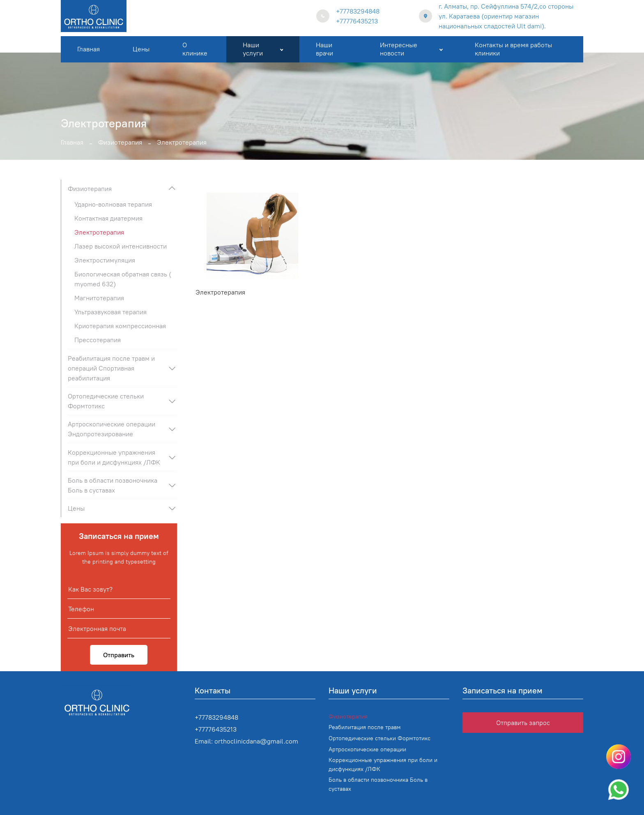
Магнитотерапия (99, 298)
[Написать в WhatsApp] (619, 790)
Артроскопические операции (367, 749)
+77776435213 (357, 21)
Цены (141, 49)
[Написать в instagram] (619, 757)
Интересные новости (411, 49)
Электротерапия (220, 292)
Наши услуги (263, 49)
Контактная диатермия (108, 218)
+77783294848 (358, 11)
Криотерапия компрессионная (120, 326)
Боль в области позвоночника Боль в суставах (113, 485)
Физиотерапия (120, 142)
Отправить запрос (523, 723)
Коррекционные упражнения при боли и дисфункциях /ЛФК (114, 457)
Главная (89, 49)
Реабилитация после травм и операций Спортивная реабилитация (111, 368)
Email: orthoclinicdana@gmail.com (246, 741)
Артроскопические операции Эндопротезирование (112, 429)
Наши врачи (324, 49)
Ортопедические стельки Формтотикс (106, 401)
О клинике (195, 49)
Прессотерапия (98, 340)
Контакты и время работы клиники (513, 49)
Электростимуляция (105, 260)
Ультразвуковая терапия (110, 312)
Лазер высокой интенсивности (121, 246)
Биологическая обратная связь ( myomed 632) (123, 279)
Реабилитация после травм (365, 727)
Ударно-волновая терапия (113, 204)
